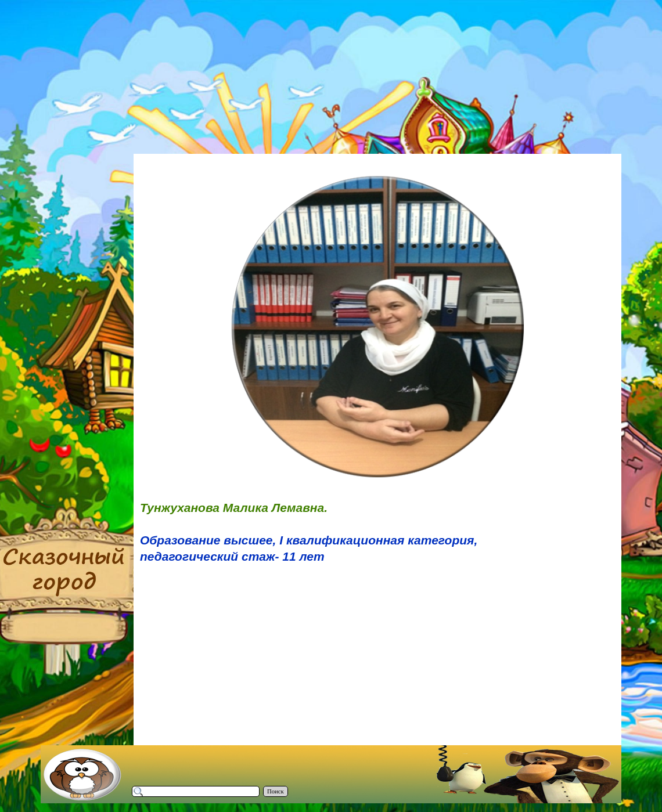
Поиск (276, 791)
